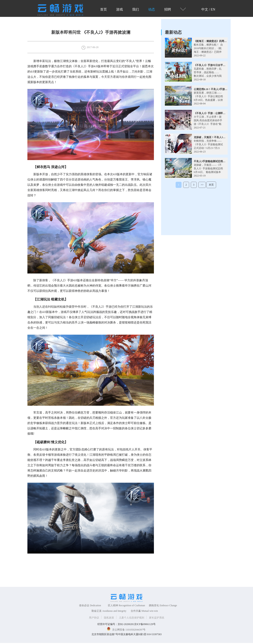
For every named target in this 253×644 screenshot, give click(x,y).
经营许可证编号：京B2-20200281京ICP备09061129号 (126, 624)
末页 (211, 185)
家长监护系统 (157, 618)
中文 (205, 9)
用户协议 (94, 618)
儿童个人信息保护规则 (132, 618)
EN (213, 9)
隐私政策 (109, 618)
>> (202, 185)
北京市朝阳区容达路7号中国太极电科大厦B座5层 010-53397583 (127, 634)
